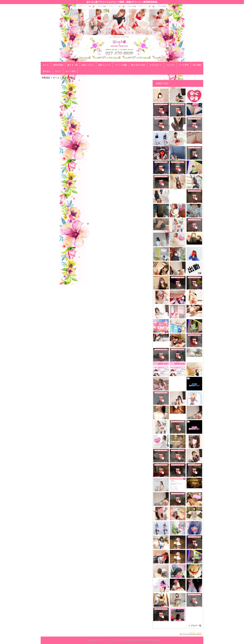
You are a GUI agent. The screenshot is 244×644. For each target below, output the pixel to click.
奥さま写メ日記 (138, 65)
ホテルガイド (156, 65)
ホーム (46, 65)
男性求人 (47, 71)
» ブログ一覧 (195, 626)
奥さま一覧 (73, 65)
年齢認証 (46, 78)
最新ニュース (104, 65)
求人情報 (197, 65)
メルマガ (170, 65)
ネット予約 (70, 71)
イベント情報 (121, 65)
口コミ (58, 71)
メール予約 (184, 65)
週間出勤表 (58, 65)
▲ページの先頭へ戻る (191, 633)
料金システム (88, 65)
